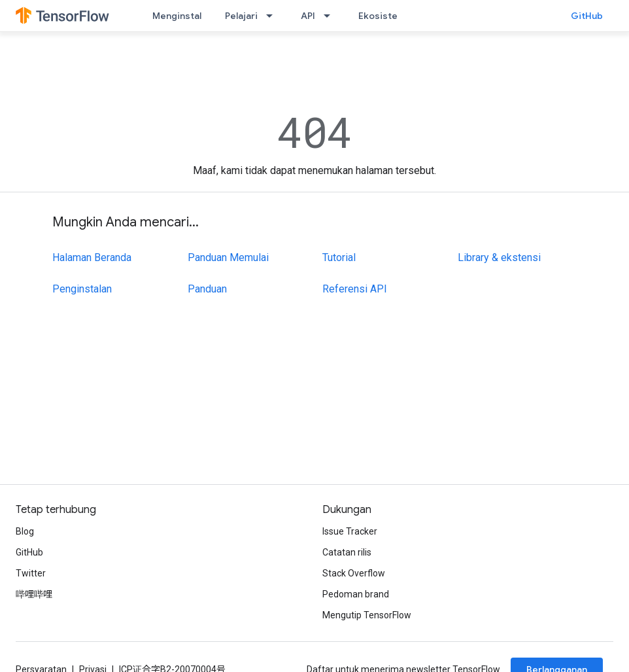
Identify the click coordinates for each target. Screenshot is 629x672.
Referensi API (355, 289)
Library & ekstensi (499, 257)
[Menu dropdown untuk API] (331, 16)
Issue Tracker (350, 531)
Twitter (31, 573)
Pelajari (241, 16)
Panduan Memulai (228, 257)
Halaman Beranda (92, 257)
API (308, 16)
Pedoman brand (356, 594)
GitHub (587, 16)
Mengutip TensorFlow (367, 615)
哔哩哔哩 (34, 594)
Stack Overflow (354, 573)
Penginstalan (82, 289)
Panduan (207, 289)
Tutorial (339, 257)
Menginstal (177, 16)
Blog (25, 531)
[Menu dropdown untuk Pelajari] (273, 16)
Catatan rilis (347, 552)
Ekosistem (382, 16)
